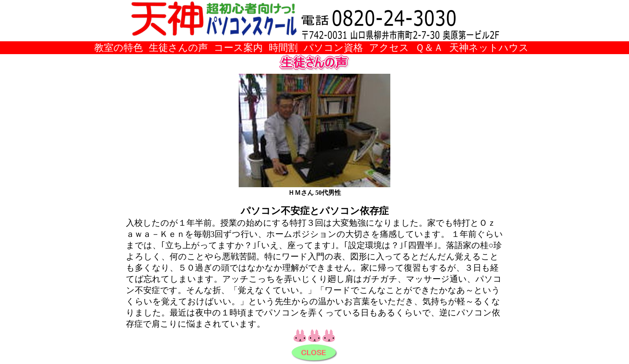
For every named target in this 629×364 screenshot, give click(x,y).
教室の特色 (119, 48)
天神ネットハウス (489, 48)
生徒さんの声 (178, 48)
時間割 (283, 48)
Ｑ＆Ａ (429, 48)
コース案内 (238, 48)
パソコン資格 (333, 48)
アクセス (389, 48)
